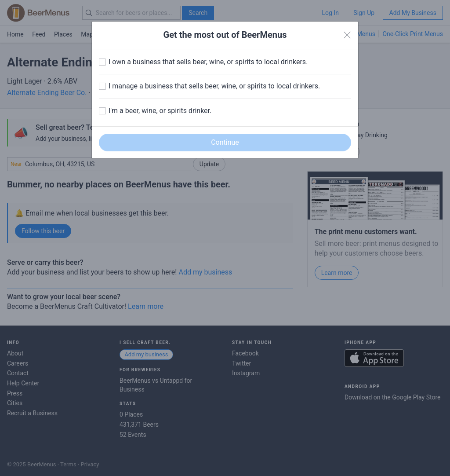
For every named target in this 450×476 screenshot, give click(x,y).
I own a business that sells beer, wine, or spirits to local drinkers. (208, 62)
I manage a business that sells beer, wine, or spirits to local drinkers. (214, 86)
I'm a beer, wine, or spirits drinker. (160, 111)
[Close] (347, 35)
